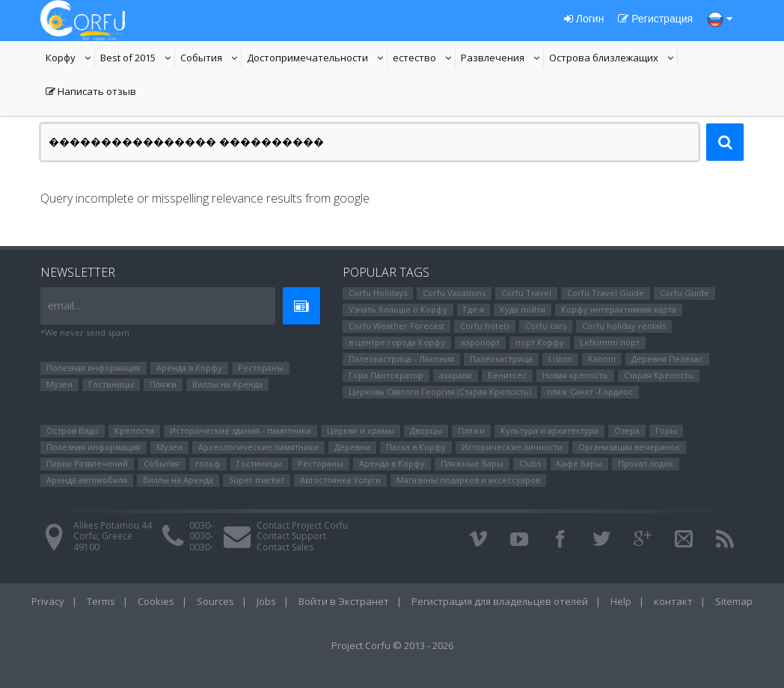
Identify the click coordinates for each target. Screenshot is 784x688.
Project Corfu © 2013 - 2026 (392, 645)
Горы (666, 430)
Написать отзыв (91, 93)
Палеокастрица (501, 359)
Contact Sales (285, 547)
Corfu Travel (526, 293)
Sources (215, 601)
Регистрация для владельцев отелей (500, 601)
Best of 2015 (138, 59)
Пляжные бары (472, 463)
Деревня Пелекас (667, 359)
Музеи (59, 384)
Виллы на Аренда (227, 384)
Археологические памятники (258, 447)
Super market (257, 480)
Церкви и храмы (361, 430)
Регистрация (655, 19)
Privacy (48, 601)
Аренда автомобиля (87, 480)
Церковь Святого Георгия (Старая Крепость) (440, 391)
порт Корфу (540, 342)
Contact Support (291, 536)
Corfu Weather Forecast (396, 326)
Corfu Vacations (454, 293)
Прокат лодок (646, 463)
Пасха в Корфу (416, 447)
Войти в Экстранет (344, 601)
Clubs (530, 463)
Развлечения (502, 59)
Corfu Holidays (378, 293)
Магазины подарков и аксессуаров (468, 480)
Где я (474, 309)
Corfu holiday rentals (624, 326)
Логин (584, 19)
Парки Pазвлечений (87, 463)
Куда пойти (523, 309)
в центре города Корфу (397, 342)
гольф (208, 463)
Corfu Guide (685, 293)
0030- (201, 525)
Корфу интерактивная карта (619, 309)
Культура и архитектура (549, 430)
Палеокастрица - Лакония (401, 359)
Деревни (352, 447)
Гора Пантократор (386, 375)
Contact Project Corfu (302, 525)
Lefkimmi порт (610, 342)
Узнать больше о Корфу (398, 309)
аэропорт (480, 342)
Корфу (70, 59)
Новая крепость (575, 375)
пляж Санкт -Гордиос (590, 391)
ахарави (456, 375)
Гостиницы (111, 384)
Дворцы (426, 430)
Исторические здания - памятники (241, 430)
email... (64, 305)
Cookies (156, 601)
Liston (560, 359)
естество (424, 59)
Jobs (266, 601)
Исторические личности (512, 447)
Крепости (134, 430)
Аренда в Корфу (189, 368)
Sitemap (734, 601)
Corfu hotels (485, 326)
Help (621, 601)
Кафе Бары (579, 463)
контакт (673, 601)
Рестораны (261, 368)
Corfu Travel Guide (606, 293)
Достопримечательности (307, 59)
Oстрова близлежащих (604, 59)
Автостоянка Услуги (340, 480)
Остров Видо (73, 430)
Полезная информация (94, 368)
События (211, 59)
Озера (627, 430)
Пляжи (163, 384)
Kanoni (602, 359)
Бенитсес (507, 375)
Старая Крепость (659, 375)
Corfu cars (546, 326)
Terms (101, 601)
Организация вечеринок (629, 447)
